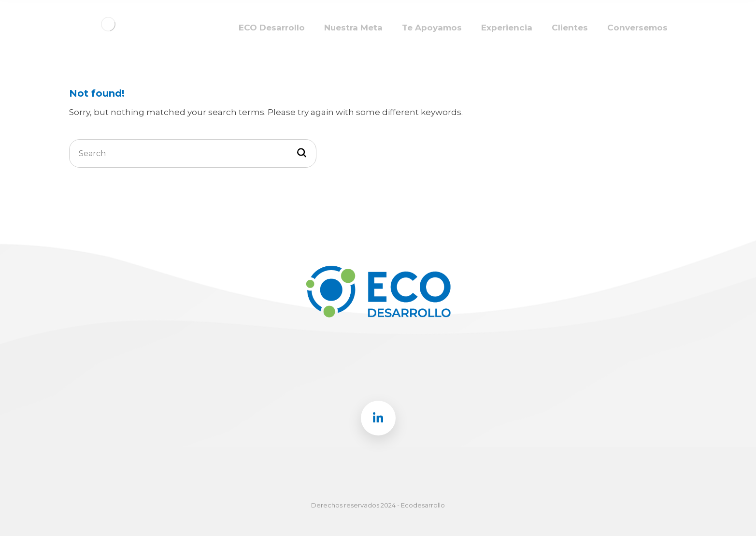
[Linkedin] (378, 418)
